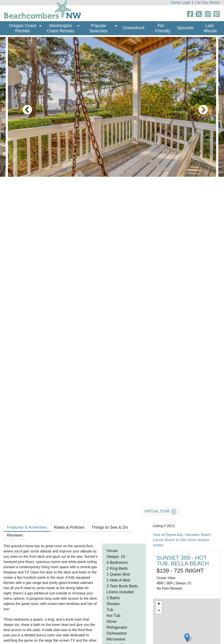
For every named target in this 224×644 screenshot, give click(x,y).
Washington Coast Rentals (61, 28)
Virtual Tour (161, 512)
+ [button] (159, 604)
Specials (185, 28)
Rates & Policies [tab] (69, 527)
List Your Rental (207, 3)
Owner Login (181, 3)
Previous (24, 107)
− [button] (159, 611)
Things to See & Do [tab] (110, 527)
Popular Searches (99, 28)
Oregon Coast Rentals (23, 28)
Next (200, 107)
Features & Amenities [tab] (27, 527)
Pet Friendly (163, 28)
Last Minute (210, 28)
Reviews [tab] (15, 535)
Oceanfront (134, 28)
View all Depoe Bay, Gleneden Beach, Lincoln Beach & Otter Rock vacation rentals (182, 540)
